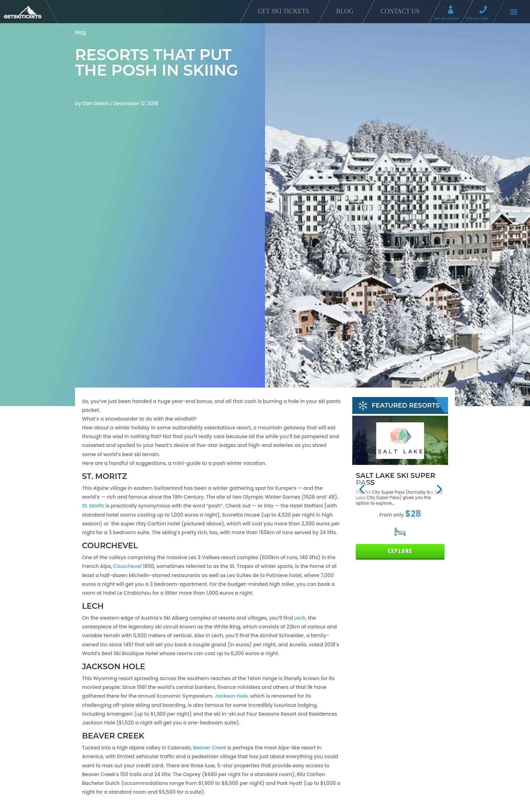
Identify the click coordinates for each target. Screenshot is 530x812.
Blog (345, 11)
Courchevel (128, 566)
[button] (362, 489)
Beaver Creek (210, 748)
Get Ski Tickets (283, 11)
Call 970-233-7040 (485, 11)
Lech (300, 618)
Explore (400, 551)
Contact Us (400, 11)
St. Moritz (93, 506)
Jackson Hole (231, 696)
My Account (453, 11)
